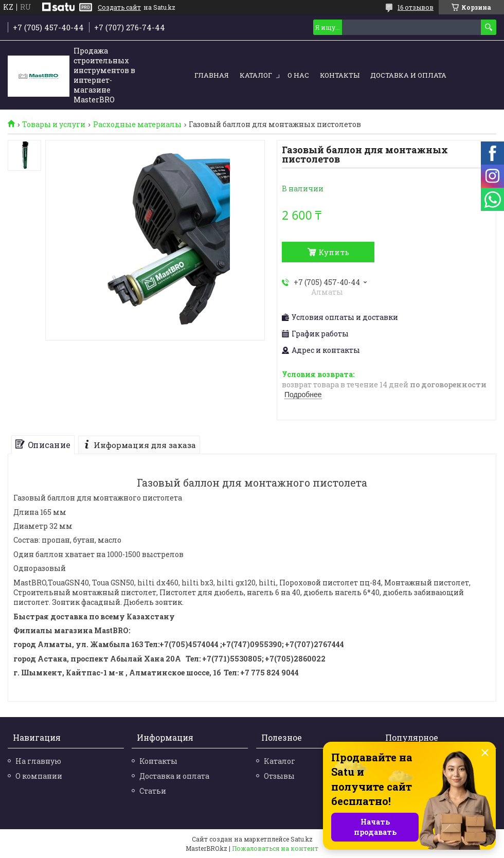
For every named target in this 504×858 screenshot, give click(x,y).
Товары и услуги (54, 124)
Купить (334, 252)
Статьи (153, 791)
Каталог (256, 75)
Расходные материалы (137, 124)
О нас (298, 75)
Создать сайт (119, 7)
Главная (212, 75)
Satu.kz (302, 839)
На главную (38, 761)
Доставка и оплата (408, 75)
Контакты (340, 75)
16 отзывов (416, 7)
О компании (39, 776)
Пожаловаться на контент (275, 848)
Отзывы (279, 776)
